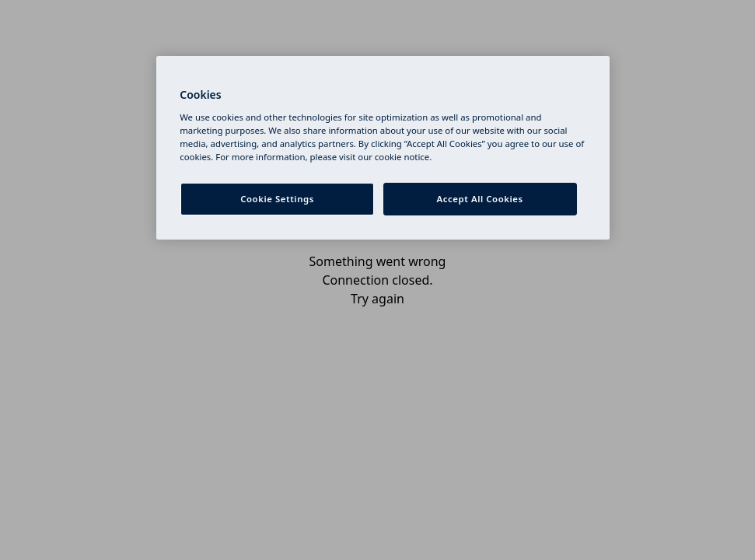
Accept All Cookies (480, 199)
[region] (383, 148)
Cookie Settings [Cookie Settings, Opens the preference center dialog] (277, 199)
